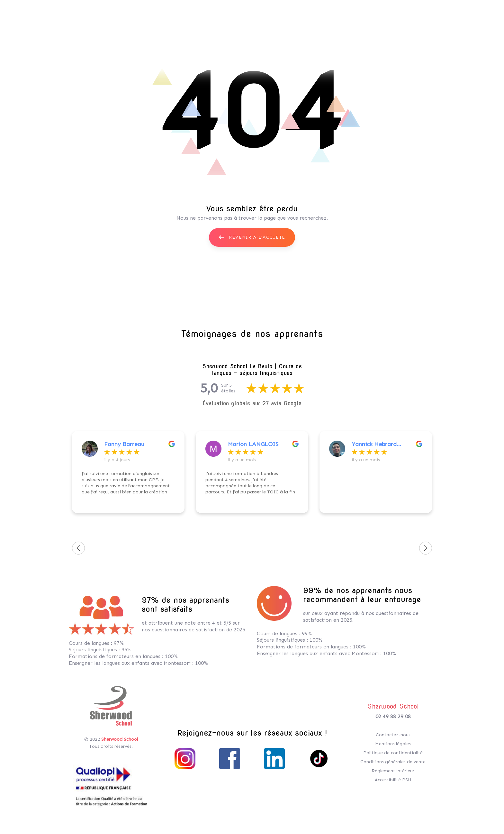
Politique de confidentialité (393, 753)
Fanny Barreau (124, 444)
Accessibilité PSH (393, 780)
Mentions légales (393, 744)
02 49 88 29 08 (393, 716)
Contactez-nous (393, 735)
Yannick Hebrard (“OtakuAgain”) (374, 444)
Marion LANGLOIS (253, 444)
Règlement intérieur (393, 771)
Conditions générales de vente (393, 762)
